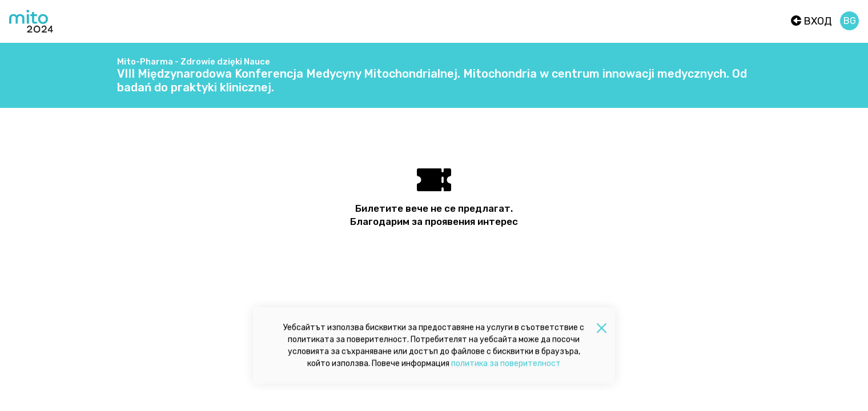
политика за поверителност (506, 366)
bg (850, 21)
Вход (811, 21)
